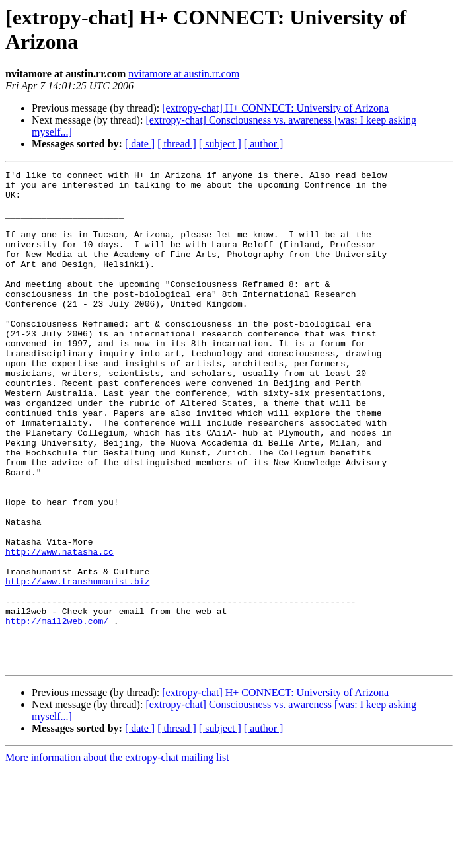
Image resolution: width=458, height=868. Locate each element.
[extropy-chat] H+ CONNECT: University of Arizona (275, 108)
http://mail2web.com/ (57, 712)
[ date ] (140, 144)
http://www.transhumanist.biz (77, 664)
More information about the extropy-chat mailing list (117, 856)
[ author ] (264, 144)
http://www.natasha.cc (59, 629)
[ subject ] (220, 144)
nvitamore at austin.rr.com (184, 74)
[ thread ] (177, 144)
